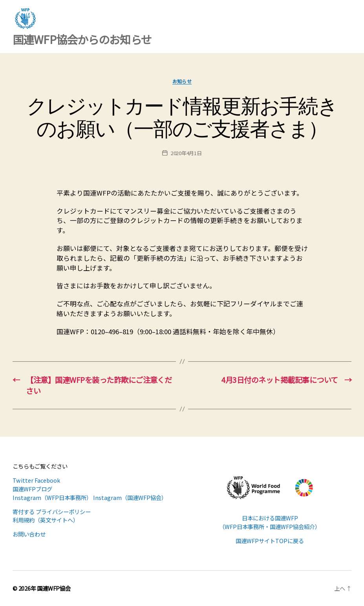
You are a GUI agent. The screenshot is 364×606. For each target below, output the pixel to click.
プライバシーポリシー (63, 512)
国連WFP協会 (54, 588)
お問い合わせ (29, 534)
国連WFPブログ (32, 489)
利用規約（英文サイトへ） (46, 520)
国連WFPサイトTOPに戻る (270, 541)
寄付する (24, 512)
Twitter (23, 480)
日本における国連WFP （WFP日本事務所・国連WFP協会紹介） (270, 522)
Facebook (47, 480)
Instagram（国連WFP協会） (130, 497)
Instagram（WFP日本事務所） (52, 497)
